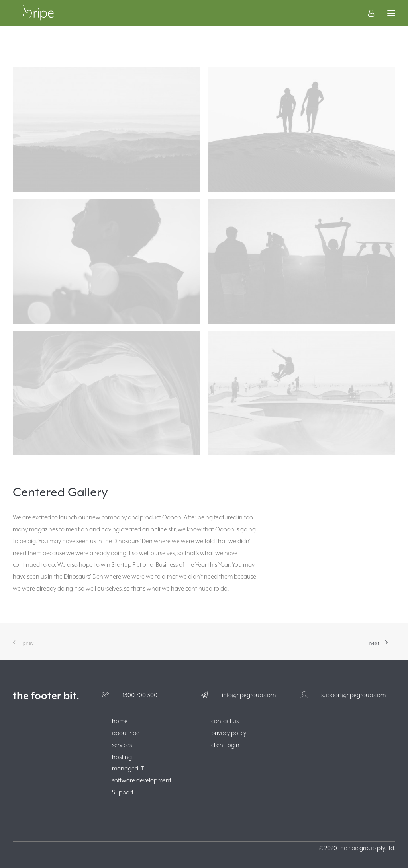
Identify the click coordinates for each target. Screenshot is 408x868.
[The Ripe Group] (39, 20)
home (120, 721)
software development (142, 780)
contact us (225, 721)
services (122, 745)
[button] (107, 130)
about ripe (126, 733)
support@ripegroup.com (353, 695)
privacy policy (229, 733)
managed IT (128, 768)
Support (123, 792)
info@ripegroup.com (249, 695)
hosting (122, 757)
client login (225, 745)
